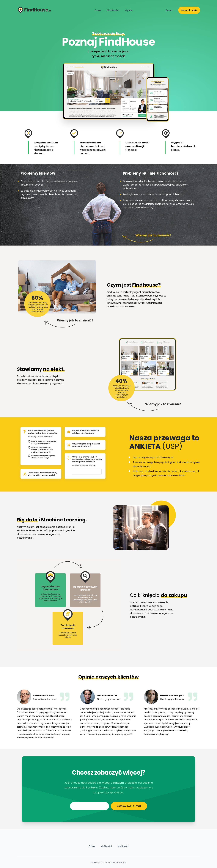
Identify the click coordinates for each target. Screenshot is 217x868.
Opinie (129, 10)
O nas (98, 10)
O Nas (92, 846)
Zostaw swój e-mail (129, 806)
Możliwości (113, 10)
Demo (169, 10)
